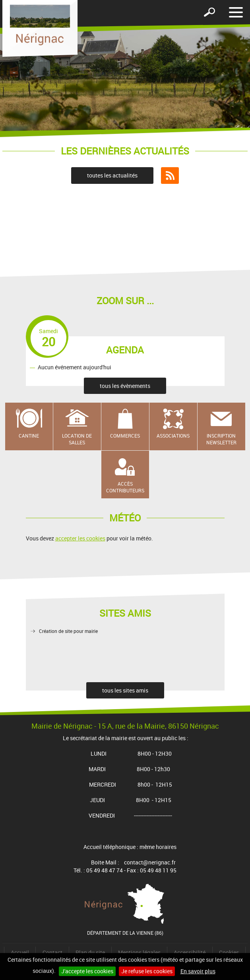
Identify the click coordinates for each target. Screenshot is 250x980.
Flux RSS (170, 176)
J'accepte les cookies (87, 971)
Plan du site (90, 952)
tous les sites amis (125, 690)
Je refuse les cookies (147, 971)
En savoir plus (198, 971)
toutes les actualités (112, 175)
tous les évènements (125, 386)
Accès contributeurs (125, 487)
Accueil (20, 952)
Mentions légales (139, 952)
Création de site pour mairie (68, 631)
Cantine (29, 436)
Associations (173, 436)
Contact (52, 952)
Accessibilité (190, 952)
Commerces (125, 436)
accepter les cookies (80, 538)
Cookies (229, 952)
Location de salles (77, 439)
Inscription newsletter (221, 439)
